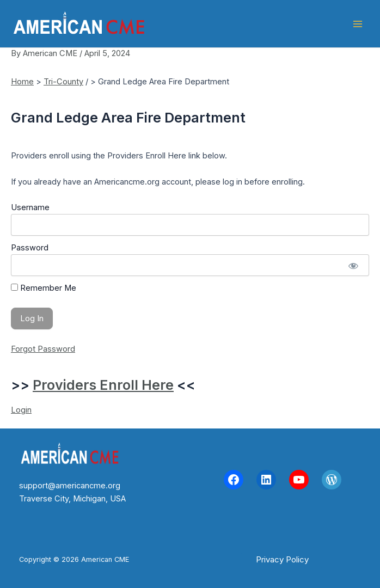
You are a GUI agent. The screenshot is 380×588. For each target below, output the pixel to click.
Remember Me (44, 288)
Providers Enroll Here (103, 385)
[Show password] (353, 265)
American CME (202, 24)
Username (30, 207)
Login (21, 410)
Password (30, 248)
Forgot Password (43, 349)
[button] (282, 559)
